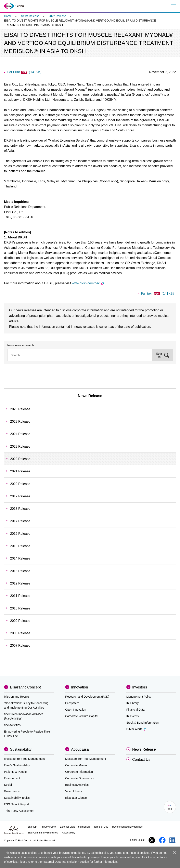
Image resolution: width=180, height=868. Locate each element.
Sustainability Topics (17, 798)
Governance (12, 791)
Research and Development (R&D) (87, 697)
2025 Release (20, 422)
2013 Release (20, 571)
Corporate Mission (77, 765)
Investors (140, 687)
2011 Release (20, 596)
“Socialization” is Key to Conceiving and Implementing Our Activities (26, 705)
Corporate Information (79, 772)
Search (159, 355)
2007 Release (20, 646)
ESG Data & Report (16, 804)
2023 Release (20, 446)
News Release (30, 16)
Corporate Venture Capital (82, 716)
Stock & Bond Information (143, 723)
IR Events (133, 716)
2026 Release (20, 409)
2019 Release (20, 496)
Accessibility (69, 833)
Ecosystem (72, 703)
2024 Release (20, 434)
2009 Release (20, 621)
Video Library (74, 791)
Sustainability (21, 749)
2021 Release (20, 471)
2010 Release (20, 608)
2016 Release (20, 534)
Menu (173, 6)
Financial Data (136, 710)
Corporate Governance (80, 778)
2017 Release (20, 521)
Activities (12, 725)
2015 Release (20, 546)
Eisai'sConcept (25, 687)
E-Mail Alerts (136, 729)
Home (8, 16)
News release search (21, 345)
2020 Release (20, 484)
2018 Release (20, 509)
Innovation (80, 687)
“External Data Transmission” (61, 862)
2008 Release (20, 633)
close (174, 852)
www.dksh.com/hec (88, 283)
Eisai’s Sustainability (17, 765)
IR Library (133, 703)
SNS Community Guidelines (43, 833)
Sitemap (32, 827)
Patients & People (15, 772)
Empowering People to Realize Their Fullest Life (27, 734)
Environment (12, 778)
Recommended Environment (128, 827)
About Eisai (80, 749)
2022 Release (57, 16)
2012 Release (20, 583)
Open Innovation (76, 710)
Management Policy (139, 697)
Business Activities (77, 785)
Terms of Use (101, 827)
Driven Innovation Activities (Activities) (24, 716)
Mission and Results (17, 697)
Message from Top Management (24, 759)
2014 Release (20, 558)
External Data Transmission (75, 827)
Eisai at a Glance (76, 798)
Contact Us (141, 760)
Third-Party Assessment (19, 811)
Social (8, 785)
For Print (25, 72)
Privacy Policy (48, 827)
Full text (158, 294)
